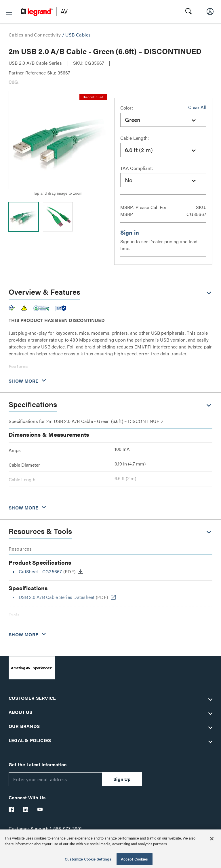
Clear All (197, 107)
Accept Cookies (135, 859)
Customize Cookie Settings (88, 859)
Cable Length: (135, 138)
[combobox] (163, 120)
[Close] (212, 839)
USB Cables (78, 35)
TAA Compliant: (137, 168)
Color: (127, 108)
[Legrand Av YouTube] (40, 809)
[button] (9, 12)
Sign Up (122, 779)
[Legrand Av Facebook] (12, 809)
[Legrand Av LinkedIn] (26, 809)
